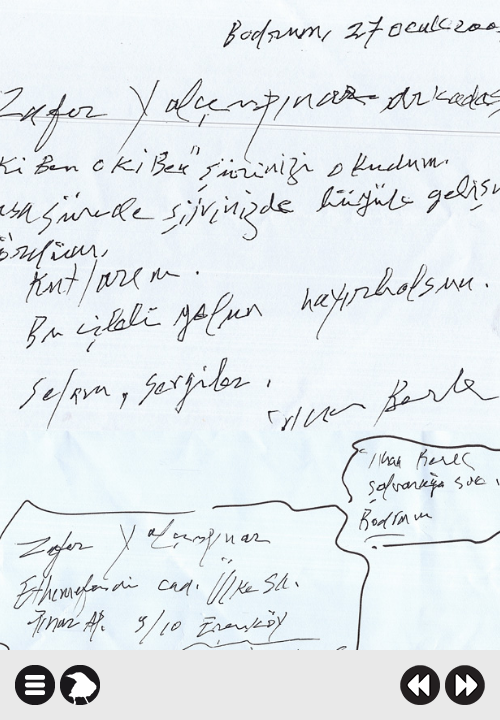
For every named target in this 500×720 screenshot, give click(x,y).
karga (80, 685)
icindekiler (35, 685)
